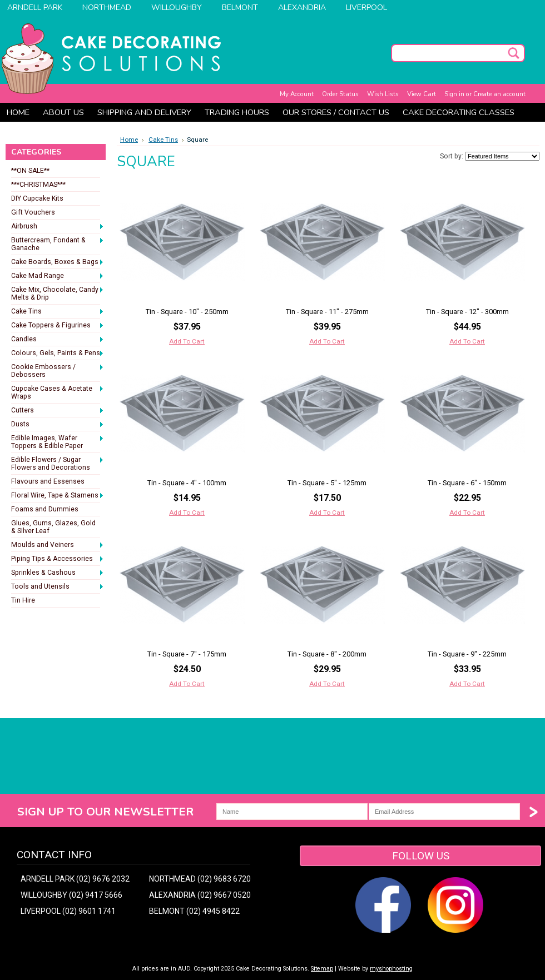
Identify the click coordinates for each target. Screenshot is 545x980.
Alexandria (302, 8)
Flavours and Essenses (48, 481)
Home (129, 140)
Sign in (454, 94)
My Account (297, 94)
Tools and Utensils (58, 587)
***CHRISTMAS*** (38, 185)
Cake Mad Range (58, 276)
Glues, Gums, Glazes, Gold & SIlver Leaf (53, 527)
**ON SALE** (30, 171)
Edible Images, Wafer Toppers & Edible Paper (58, 442)
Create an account (499, 94)
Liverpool (366, 8)
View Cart (422, 94)
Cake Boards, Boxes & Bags (58, 262)
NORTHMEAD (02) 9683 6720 (200, 879)
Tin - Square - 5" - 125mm (327, 483)
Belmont (240, 8)
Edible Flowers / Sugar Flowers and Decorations (58, 464)
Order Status (340, 94)
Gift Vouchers (33, 212)
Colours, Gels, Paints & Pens (58, 354)
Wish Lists (383, 94)
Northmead (107, 8)
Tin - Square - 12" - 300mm (467, 312)
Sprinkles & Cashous (58, 573)
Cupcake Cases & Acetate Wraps (58, 392)
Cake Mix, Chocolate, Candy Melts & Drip (58, 293)
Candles (58, 340)
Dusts (58, 425)
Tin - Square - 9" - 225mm (467, 654)
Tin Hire (23, 600)
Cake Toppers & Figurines (58, 326)
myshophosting (391, 969)
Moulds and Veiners (58, 545)
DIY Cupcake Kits (37, 198)
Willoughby (177, 8)
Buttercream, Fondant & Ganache (58, 244)
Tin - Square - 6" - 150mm (467, 483)
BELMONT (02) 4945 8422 (194, 911)
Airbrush (58, 227)
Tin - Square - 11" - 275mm (327, 312)
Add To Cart (187, 341)
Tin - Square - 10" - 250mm (187, 312)
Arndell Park (35, 8)
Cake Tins (58, 312)
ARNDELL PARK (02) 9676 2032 (75, 879)
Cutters (58, 411)
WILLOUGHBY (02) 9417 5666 (71, 895)
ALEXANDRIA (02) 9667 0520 (200, 895)
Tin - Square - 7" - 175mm (187, 654)
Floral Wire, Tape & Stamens (58, 496)
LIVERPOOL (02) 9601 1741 (68, 911)
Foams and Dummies (45, 509)
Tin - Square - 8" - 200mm (327, 654)
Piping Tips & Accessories (58, 559)
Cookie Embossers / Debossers (58, 371)
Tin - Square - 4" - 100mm (187, 483)
